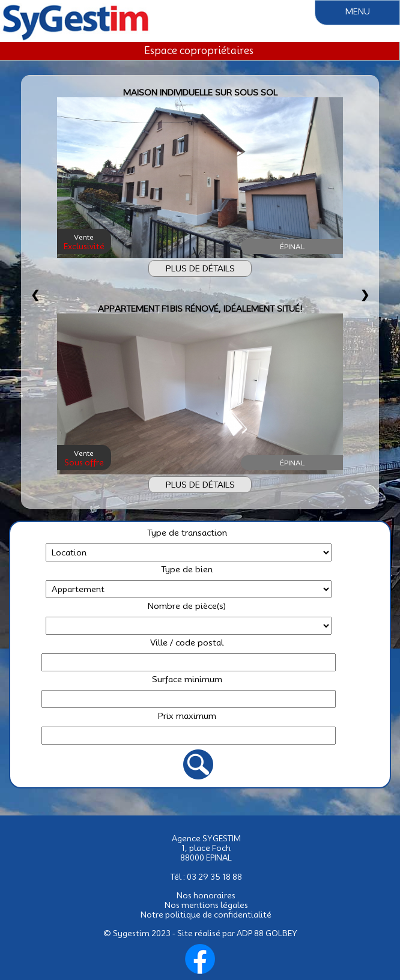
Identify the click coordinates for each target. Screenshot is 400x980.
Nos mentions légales (206, 905)
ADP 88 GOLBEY (267, 933)
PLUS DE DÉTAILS (200, 268)
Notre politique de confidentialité (206, 915)
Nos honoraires (206, 895)
